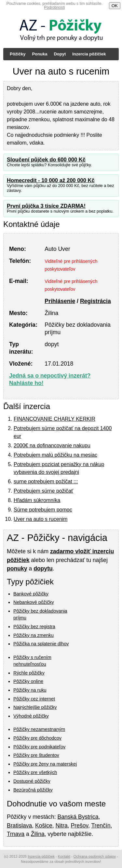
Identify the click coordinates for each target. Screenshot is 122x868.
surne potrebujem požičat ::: (46, 481)
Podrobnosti (54, 7)
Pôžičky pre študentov (36, 755)
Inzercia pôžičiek (89, 54)
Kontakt (64, 856)
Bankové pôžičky (31, 594)
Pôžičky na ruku (30, 690)
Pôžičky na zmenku (34, 635)
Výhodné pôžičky (31, 716)
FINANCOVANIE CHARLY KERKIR (54, 419)
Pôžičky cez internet (34, 699)
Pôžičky (18, 54)
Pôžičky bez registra (34, 627)
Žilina (38, 834)
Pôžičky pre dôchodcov (37, 738)
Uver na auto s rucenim (41, 519)
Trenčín (101, 826)
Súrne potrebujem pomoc (43, 510)
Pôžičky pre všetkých (35, 772)
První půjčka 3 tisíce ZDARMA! (46, 206)
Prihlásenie (60, 301)
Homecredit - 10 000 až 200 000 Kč (51, 180)
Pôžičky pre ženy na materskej (45, 764)
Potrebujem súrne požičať (43, 491)
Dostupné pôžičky (32, 781)
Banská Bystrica (78, 817)
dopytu (43, 569)
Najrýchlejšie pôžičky (35, 707)
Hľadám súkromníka (37, 500)
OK (115, 6)
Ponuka (40, 54)
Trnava (16, 834)
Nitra (62, 826)
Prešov (80, 826)
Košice (44, 826)
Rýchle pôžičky (29, 673)
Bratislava (19, 826)
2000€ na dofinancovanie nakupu (52, 446)
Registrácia (95, 301)
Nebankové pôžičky (34, 602)
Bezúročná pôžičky (33, 790)
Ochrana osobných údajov (95, 856)
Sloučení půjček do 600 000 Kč (46, 160)
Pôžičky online (28, 681)
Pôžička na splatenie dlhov (41, 644)
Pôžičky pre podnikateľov (39, 747)
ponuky (17, 569)
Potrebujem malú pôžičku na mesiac (55, 455)
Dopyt (60, 54)
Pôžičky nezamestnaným (39, 729)
